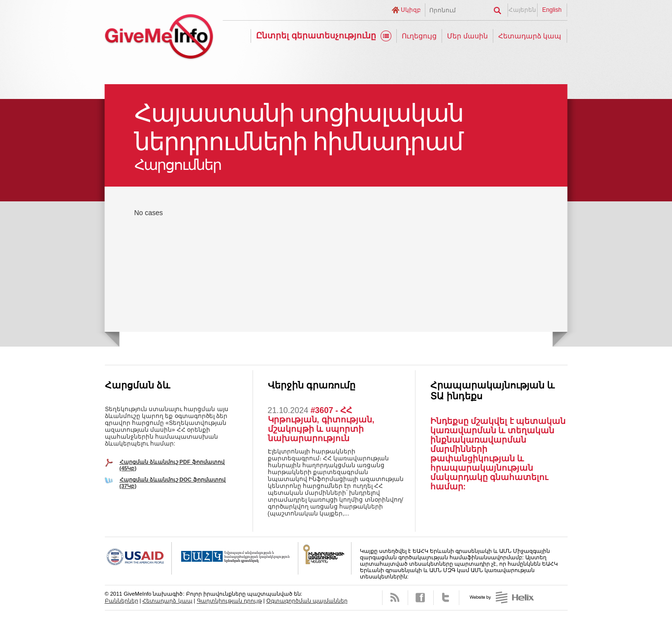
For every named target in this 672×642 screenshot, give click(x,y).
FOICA (325, 558)
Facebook (421, 598)
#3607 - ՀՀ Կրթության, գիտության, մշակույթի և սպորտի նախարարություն (321, 424)
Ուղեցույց (419, 36)
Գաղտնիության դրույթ (229, 601)
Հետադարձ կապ (530, 36)
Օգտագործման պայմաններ (307, 601)
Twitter (446, 598)
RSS (395, 598)
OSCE (235, 558)
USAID (138, 558)
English (552, 10)
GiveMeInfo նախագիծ (159, 38)
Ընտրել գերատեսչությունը (316, 36)
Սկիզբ (411, 10)
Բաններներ (122, 601)
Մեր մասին (467, 36)
